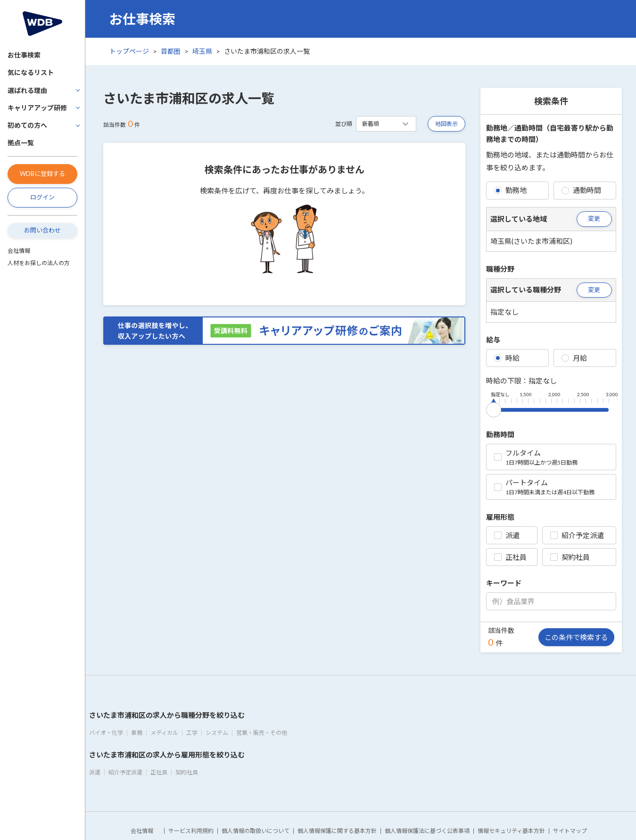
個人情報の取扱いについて (256, 831)
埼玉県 (202, 51)
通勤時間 (581, 190)
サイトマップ (570, 831)
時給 (507, 358)
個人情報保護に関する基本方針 (337, 831)
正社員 (510, 557)
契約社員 (570, 557)
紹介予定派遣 (577, 535)
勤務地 (510, 190)
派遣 (507, 535)
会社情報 (19, 251)
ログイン (42, 197)
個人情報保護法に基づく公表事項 (427, 831)
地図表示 (446, 124)
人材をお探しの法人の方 (39, 263)
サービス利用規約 (191, 831)
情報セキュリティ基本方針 (511, 831)
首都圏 (171, 51)
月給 (574, 358)
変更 (594, 218)
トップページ (129, 51)
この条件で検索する (576, 637)
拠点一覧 (21, 143)
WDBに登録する (42, 174)
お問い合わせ (42, 230)
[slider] (494, 408)
